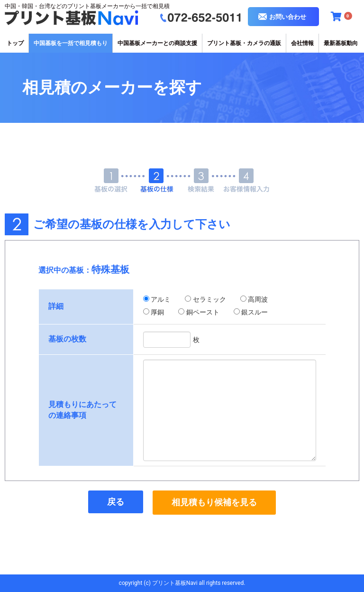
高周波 (258, 299)
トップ (15, 43)
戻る (116, 502)
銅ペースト (203, 312)
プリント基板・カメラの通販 (244, 43)
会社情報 (302, 43)
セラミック (209, 299)
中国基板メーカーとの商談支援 (157, 43)
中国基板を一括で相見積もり (71, 43)
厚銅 (157, 312)
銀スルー (255, 312)
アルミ (161, 299)
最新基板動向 (341, 43)
